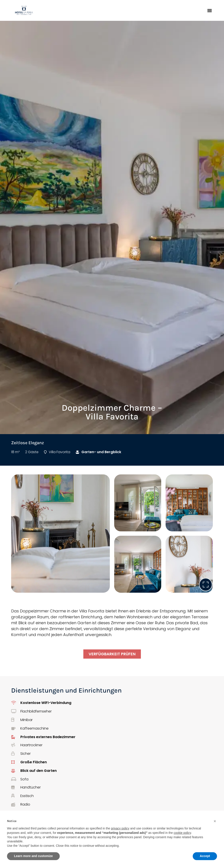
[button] (209, 10)
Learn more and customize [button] (33, 856)
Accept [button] (205, 856)
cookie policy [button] (182, 833)
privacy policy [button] (120, 828)
